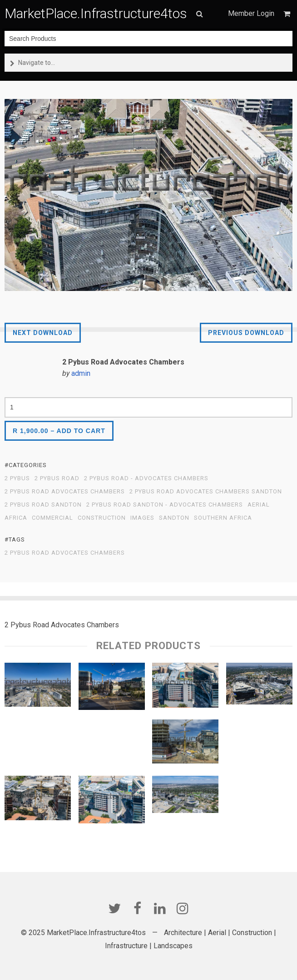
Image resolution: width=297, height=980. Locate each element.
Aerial (259, 505)
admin (81, 373)
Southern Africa (223, 518)
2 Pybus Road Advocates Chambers (65, 492)
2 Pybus (17, 478)
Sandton (174, 518)
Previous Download (246, 333)
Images (142, 518)
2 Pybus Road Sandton (43, 505)
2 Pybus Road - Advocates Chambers (146, 478)
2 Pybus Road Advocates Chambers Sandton (206, 492)
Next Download (43, 333)
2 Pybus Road (57, 478)
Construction (102, 518)
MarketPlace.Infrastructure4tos (96, 13)
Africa (16, 518)
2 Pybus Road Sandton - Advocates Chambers (165, 505)
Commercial (52, 518)
